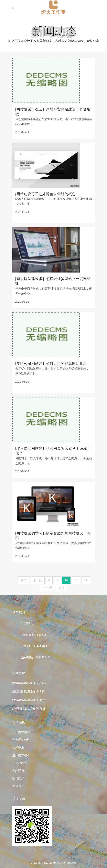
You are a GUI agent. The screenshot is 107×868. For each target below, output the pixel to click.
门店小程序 (20, 763)
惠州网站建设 (21, 755)
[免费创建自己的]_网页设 (29, 708)
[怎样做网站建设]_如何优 (29, 700)
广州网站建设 (21, 732)
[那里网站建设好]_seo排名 (29, 683)
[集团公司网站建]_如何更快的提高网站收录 (51, 364)
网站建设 (18, 771)
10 (66, 580)
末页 (62, 588)
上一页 (37, 580)
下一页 (48, 588)
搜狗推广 (18, 778)
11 (76, 580)
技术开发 (18, 748)
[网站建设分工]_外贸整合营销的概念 (46, 194)
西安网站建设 (21, 740)
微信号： (18, 786)
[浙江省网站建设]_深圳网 (29, 692)
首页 (24, 580)
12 (86, 580)
